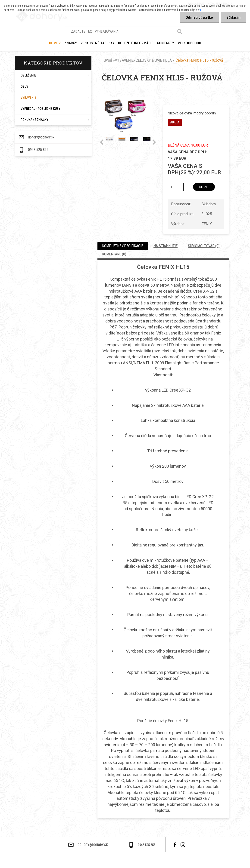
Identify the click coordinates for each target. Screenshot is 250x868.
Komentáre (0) (114, 254)
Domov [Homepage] (55, 43)
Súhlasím (233, 17)
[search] (180, 32)
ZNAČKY (71, 43)
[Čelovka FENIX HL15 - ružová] (125, 99)
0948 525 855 (24, 862)
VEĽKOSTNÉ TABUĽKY (97, 43)
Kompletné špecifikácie (123, 246)
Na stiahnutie (166, 246)
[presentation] (102, 142)
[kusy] (176, 187)
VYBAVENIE (124, 60)
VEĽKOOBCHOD (189, 43)
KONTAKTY (166, 43)
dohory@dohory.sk (27, 849)
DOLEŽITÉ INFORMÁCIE (136, 43)
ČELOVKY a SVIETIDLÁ (154, 60)
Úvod (108, 60)
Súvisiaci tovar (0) (204, 246)
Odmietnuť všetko (199, 17)
